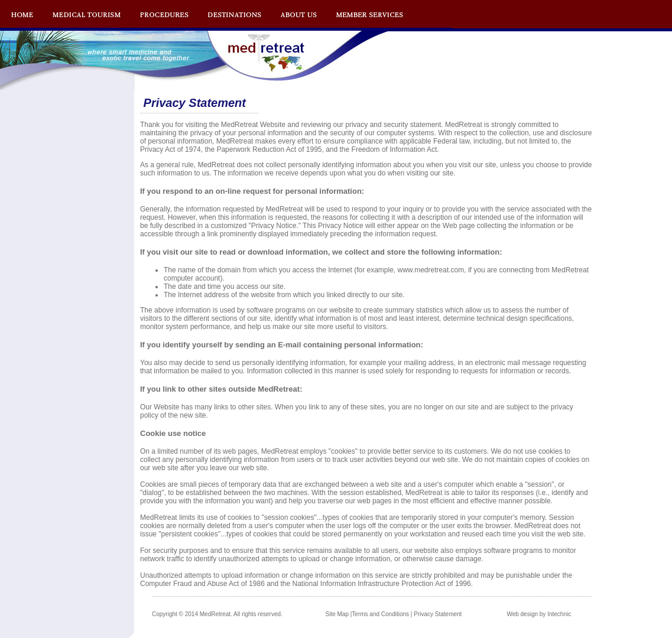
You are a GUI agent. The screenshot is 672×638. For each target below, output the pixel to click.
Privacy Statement (438, 614)
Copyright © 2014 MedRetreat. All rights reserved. (217, 614)
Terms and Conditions (380, 614)
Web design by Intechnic (539, 614)
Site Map (337, 614)
